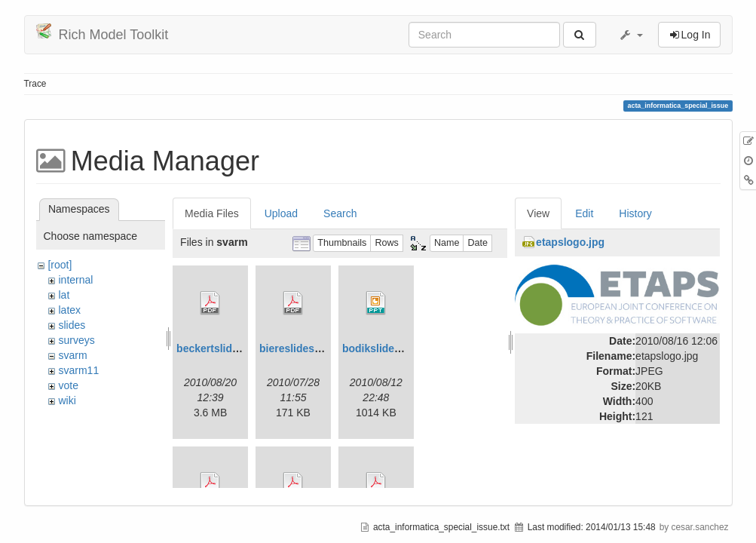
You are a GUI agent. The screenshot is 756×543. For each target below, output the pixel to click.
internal (75, 280)
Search (340, 213)
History (635, 213)
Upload (281, 213)
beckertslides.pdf (220, 348)
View (538, 213)
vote (68, 385)
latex (69, 310)
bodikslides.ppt (381, 348)
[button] (631, 35)
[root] (60, 265)
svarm (72, 355)
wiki (67, 400)
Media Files (212, 213)
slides (72, 325)
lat (64, 295)
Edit (584, 213)
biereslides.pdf (297, 348)
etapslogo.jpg (570, 242)
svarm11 (78, 370)
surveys (76, 340)
